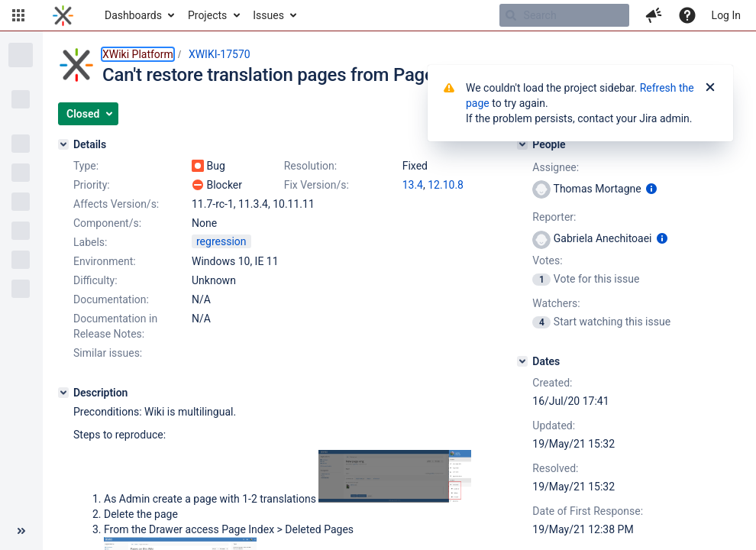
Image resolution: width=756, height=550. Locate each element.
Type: (86, 166)
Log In (726, 15)
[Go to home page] (63, 15)
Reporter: (554, 217)
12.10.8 (446, 185)
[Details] (63, 144)
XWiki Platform (138, 54)
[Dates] (522, 361)
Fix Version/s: (317, 185)
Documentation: (111, 299)
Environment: (105, 261)
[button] (18, 15)
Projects (207, 15)
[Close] (710, 88)
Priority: (92, 185)
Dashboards (133, 15)
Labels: (90, 242)
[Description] (63, 393)
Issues (268, 15)
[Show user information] (651, 189)
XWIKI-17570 (220, 54)
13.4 (413, 185)
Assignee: (556, 167)
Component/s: (107, 223)
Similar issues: (108, 353)
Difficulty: (95, 280)
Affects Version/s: (116, 204)
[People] (522, 144)
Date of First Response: (588, 511)
